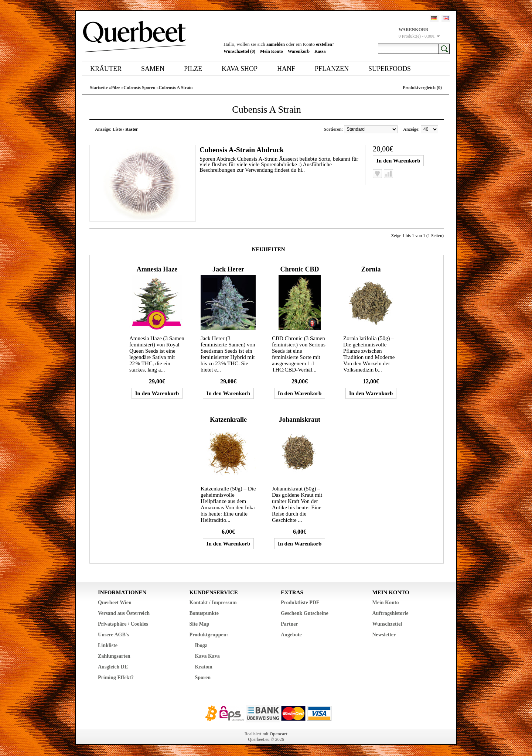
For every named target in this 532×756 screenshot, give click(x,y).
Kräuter (106, 69)
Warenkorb (299, 51)
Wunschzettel (387, 624)
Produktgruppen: (209, 635)
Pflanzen (332, 69)
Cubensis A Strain (175, 88)
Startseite (99, 88)
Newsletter (384, 635)
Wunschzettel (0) (239, 51)
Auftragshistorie (391, 613)
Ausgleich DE (113, 667)
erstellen (324, 44)
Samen (153, 69)
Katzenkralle (228, 420)
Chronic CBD (299, 269)
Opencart (279, 734)
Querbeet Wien (115, 603)
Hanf (286, 69)
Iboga (201, 645)
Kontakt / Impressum (213, 603)
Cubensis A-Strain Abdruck (244, 149)
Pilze (193, 69)
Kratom (204, 667)
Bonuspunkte (204, 613)
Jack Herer (228, 269)
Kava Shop (240, 69)
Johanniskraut (300, 420)
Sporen (203, 678)
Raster (132, 129)
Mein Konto (272, 51)
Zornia (371, 269)
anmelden (276, 44)
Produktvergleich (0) (422, 88)
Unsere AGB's (113, 635)
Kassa (320, 51)
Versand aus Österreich (124, 613)
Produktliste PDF (300, 603)
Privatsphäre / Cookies (123, 624)
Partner (289, 624)
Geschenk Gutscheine (305, 613)
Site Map (199, 624)
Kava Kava (207, 656)
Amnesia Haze (157, 269)
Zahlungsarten (114, 656)
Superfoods (390, 69)
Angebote (291, 635)
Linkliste (108, 645)
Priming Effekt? (116, 678)
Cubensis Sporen (139, 88)
